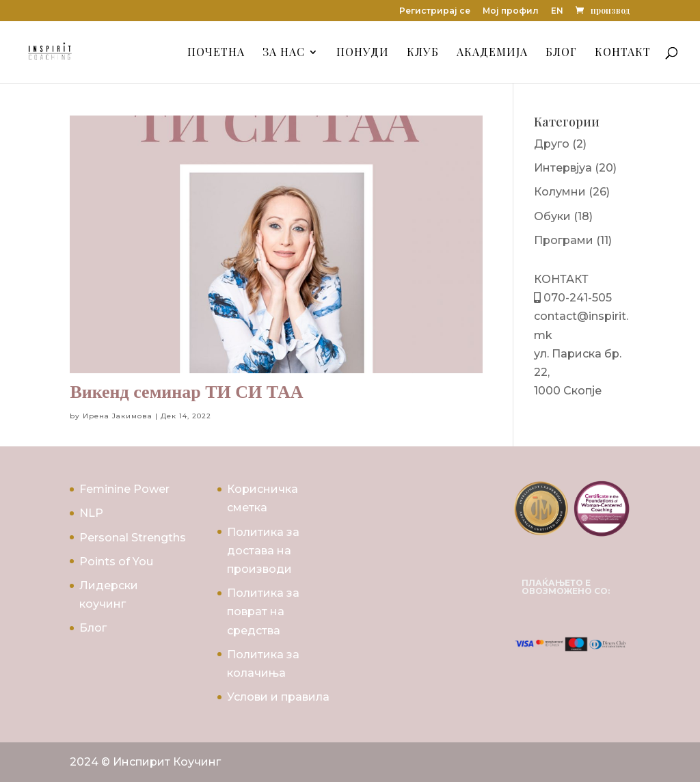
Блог (561, 53)
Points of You (116, 562)
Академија (492, 53)
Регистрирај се (435, 11)
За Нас (284, 53)
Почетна (216, 53)
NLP (91, 513)
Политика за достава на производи (263, 551)
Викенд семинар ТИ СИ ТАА (186, 392)
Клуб (423, 53)
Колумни (560, 192)
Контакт (623, 53)
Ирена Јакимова (118, 416)
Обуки (552, 216)
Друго (552, 144)
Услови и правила (278, 697)
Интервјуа (563, 168)
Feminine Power (124, 489)
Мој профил (511, 11)
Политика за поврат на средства (263, 611)
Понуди (363, 53)
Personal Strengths (133, 538)
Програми (564, 240)
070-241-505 (576, 298)
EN (557, 11)
